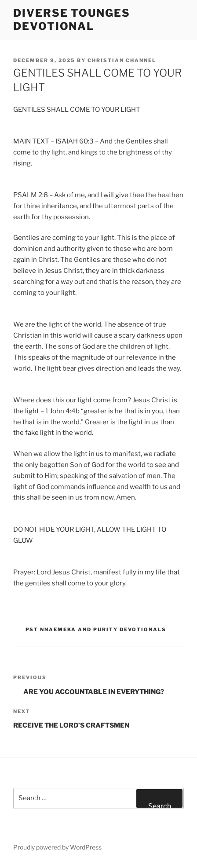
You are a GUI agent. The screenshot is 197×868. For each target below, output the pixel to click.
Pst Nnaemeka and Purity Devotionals (96, 629)
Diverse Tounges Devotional (72, 20)
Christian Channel (122, 60)
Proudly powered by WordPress (57, 847)
